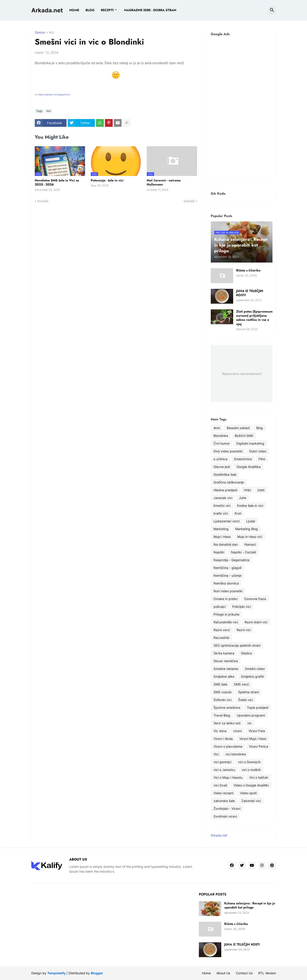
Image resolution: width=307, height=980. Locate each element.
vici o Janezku (224, 770)
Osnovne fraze (255, 599)
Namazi (250, 544)
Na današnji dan (226, 544)
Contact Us (244, 973)
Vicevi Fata (257, 731)
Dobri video (258, 451)
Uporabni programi (251, 715)
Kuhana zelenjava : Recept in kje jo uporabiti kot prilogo (250, 905)
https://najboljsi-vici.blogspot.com (54, 94)
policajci (220, 607)
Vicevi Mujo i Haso (253, 739)
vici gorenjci (222, 762)
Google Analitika (249, 467)
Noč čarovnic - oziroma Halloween (164, 182)
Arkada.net (47, 10)
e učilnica (220, 459)
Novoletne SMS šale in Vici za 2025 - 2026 (57, 182)
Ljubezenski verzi (227, 521)
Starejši (189, 201)
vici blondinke (236, 754)
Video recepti (223, 793)
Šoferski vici (223, 700)
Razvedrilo (221, 638)
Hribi (247, 490)
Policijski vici (242, 607)
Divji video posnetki (228, 451)
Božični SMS (244, 436)
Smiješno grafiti (252, 676)
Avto (217, 428)
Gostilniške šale (225, 474)
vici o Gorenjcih (249, 762)
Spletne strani (248, 692)
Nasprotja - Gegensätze (231, 560)
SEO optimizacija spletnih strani (237, 645)
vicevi (238, 731)
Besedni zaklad (238, 428)
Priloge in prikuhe (226, 614)
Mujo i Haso (222, 537)
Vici (52, 33)
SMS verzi (241, 684)
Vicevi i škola (223, 739)
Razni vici (244, 630)
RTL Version (267, 973)
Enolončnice (243, 459)
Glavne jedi (222, 467)
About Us (223, 973)
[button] (272, 10)
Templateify (56, 973)
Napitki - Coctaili (243, 552)
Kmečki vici (222, 506)
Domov (40, 33)
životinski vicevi (225, 816)
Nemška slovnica (226, 583)
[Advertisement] (242, 108)
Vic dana (220, 731)
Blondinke (221, 436)
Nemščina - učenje (227, 575)
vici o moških (251, 770)
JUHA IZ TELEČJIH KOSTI (250, 293)
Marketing (221, 529)
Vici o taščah (259, 777)
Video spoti (248, 793)
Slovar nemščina (226, 661)
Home (74, 10)
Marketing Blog (247, 529)
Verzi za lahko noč (227, 723)
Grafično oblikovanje (229, 482)
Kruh (238, 513)
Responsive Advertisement (242, 374)
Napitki (219, 552)
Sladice (246, 653)
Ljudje (251, 521)
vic (250, 723)
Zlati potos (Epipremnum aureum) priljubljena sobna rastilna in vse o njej (254, 318)
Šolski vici (246, 700)
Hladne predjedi (225, 490)
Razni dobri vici (256, 622)
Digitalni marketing (250, 443)
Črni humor (222, 443)
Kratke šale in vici (250, 506)
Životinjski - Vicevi (227, 809)
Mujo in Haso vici (250, 537)
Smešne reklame (226, 669)
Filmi (262, 459)
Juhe (243, 498)
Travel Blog (222, 715)
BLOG (90, 10)
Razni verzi (222, 630)
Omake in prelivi (226, 599)
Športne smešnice (227, 708)
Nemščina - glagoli (227, 568)
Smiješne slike (224, 676)
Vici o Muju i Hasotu (228, 777)
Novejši (43, 201)
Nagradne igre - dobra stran (150, 10)
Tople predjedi (258, 708)
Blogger (97, 973)
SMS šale (220, 684)
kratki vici (221, 513)
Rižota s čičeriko (248, 270)
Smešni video (255, 669)
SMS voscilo (223, 692)
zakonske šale (224, 801)
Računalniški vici (226, 622)
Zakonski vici (251, 801)
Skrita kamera (224, 653)
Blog (260, 428)
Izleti (261, 490)
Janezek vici (223, 498)
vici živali (220, 785)
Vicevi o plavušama (228, 746)
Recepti (107, 10)
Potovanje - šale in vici (107, 180)
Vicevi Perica (259, 746)
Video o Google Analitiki (251, 785)
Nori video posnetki (228, 591)
